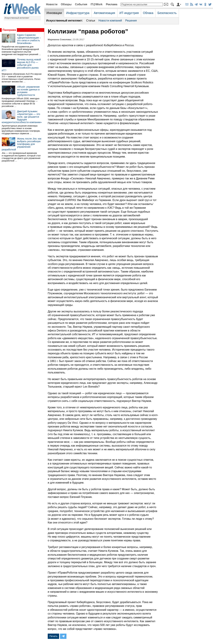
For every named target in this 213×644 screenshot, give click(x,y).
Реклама (112, 4)
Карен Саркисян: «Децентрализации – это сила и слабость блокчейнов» (29, 39)
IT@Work (97, 4)
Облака (148, 13)
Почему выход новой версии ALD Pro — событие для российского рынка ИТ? (21, 65)
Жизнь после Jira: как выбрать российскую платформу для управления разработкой (22, 144)
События (81, 4)
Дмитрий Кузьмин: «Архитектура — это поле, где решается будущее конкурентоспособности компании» (22, 117)
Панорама (9, 30)
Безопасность (167, 13)
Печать (53, 636)
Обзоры (66, 4)
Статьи (91, 21)
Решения (131, 21)
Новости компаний (110, 21)
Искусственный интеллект (17, 18)
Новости (52, 4)
